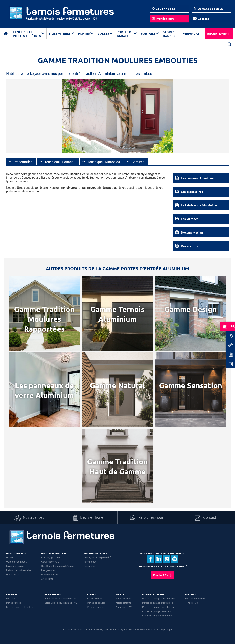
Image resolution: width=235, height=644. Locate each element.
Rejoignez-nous (147, 518)
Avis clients (47, 579)
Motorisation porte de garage (157, 616)
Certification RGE (50, 562)
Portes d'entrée (95, 599)
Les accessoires (192, 192)
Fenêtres (11, 599)
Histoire (10, 557)
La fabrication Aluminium (199, 205)
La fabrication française (19, 570)
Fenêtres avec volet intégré (20, 607)
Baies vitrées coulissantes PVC (61, 603)
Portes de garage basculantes (158, 607)
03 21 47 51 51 (166, 9)
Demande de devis (211, 9)
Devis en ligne (88, 518)
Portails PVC (191, 603)
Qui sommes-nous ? (17, 562)
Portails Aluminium (195, 599)
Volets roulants (123, 599)
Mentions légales (119, 630)
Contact (203, 18)
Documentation (192, 232)
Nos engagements (51, 557)
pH (171, 630)
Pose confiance (49, 575)
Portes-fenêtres (14, 603)
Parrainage (89, 566)
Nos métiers (13, 575)
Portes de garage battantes (157, 611)
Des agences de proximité (97, 557)
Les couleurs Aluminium (198, 178)
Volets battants (123, 603)
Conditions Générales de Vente (57, 566)
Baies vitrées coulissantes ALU (61, 599)
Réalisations (190, 246)
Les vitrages (190, 219)
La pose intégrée (15, 566)
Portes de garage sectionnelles (159, 599)
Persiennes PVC (124, 607)
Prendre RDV (165, 18)
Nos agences (29, 518)
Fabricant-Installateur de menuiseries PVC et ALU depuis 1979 (61, 19)
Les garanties (48, 570)
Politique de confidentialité (142, 630)
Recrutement (218, 33)
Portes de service (96, 603)
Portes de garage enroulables (158, 603)
